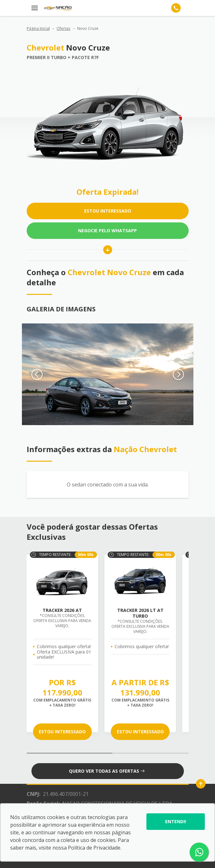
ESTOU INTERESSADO (108, 211)
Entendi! (176, 821)
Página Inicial (38, 28)
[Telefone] (176, 8)
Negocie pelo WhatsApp (107, 231)
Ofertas (63, 28)
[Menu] (35, 8)
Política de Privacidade (94, 848)
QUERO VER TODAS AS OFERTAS (107, 771)
